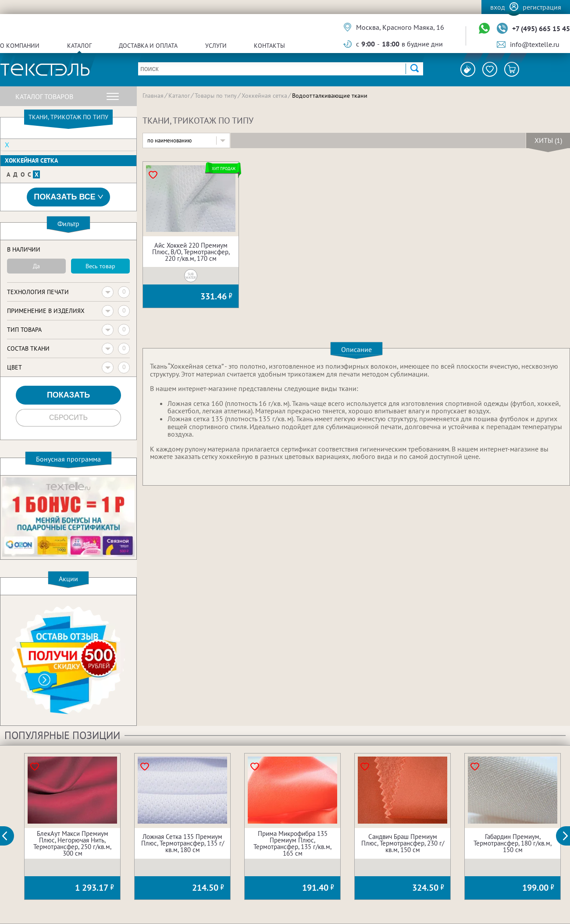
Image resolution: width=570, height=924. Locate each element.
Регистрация (542, 7)
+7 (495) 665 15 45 (541, 28)
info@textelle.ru (535, 44)
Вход (498, 7)
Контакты (269, 46)
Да (36, 266)
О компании (20, 46)
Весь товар (100, 266)
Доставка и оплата (148, 46)
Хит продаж (223, 169)
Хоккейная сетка (31, 160)
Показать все (68, 197)
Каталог (79, 46)
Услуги (216, 46)
